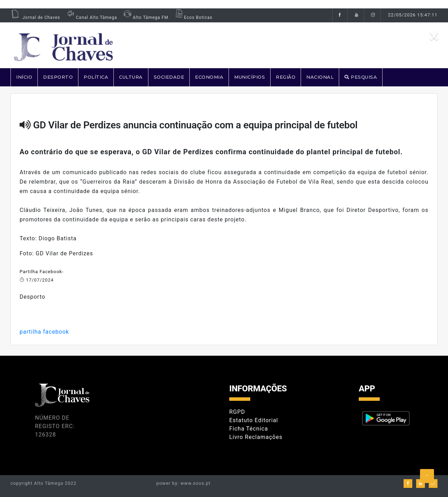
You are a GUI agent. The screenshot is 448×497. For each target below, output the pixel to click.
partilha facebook (44, 332)
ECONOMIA (209, 77)
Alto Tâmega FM (145, 17)
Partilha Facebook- (42, 272)
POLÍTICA (96, 77)
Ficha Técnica (249, 429)
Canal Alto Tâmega (91, 17)
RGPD (237, 412)
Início (24, 77)
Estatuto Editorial (254, 420)
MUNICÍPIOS (250, 77)
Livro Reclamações (256, 437)
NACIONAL (320, 77)
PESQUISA (361, 77)
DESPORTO (58, 77)
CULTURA (131, 77)
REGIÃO (286, 77)
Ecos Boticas (193, 17)
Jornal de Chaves (35, 17)
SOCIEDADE (169, 77)
